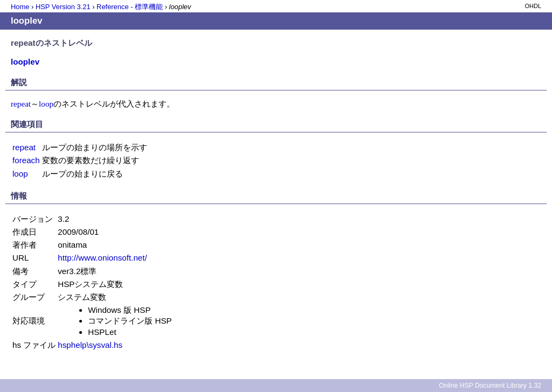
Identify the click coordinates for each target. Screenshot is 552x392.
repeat (21, 104)
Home (20, 7)
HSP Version (63, 7)
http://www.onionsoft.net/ (102, 258)
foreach (26, 160)
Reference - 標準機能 (130, 7)
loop (46, 104)
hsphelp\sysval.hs (90, 345)
